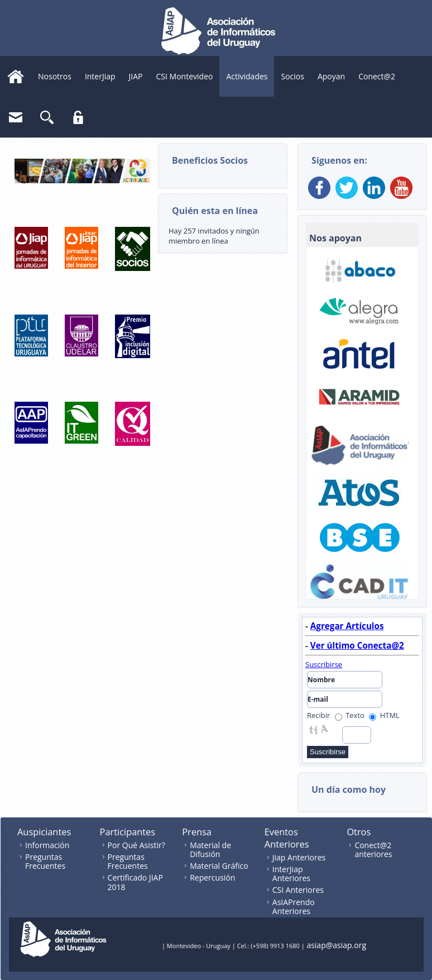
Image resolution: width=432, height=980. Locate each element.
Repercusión (212, 877)
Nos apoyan (335, 238)
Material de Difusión (210, 850)
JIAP (136, 76)
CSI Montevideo (185, 76)
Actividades (247, 76)
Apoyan (331, 76)
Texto (350, 715)
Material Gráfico (219, 866)
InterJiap (100, 76)
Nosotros (55, 76)
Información (47, 845)
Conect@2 (377, 76)
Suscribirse (324, 664)
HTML (384, 715)
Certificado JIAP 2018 (135, 882)
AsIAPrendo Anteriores (294, 907)
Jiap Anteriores (299, 857)
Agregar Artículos (347, 626)
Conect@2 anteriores (373, 850)
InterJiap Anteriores (291, 874)
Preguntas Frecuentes (45, 861)
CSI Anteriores (298, 890)
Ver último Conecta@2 (357, 645)
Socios (292, 76)
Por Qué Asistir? (136, 845)
